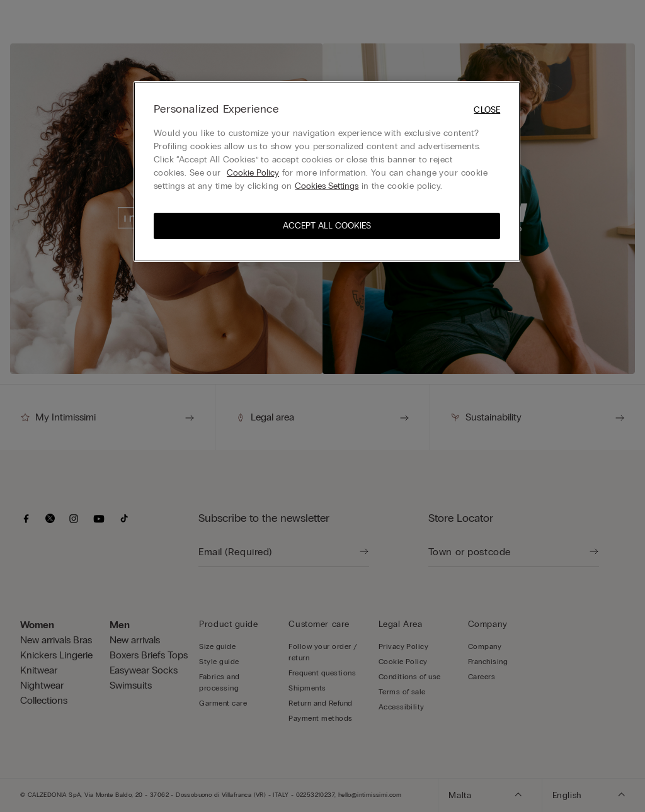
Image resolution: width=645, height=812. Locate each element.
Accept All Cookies (327, 226)
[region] (327, 172)
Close (487, 110)
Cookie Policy (253, 173)
